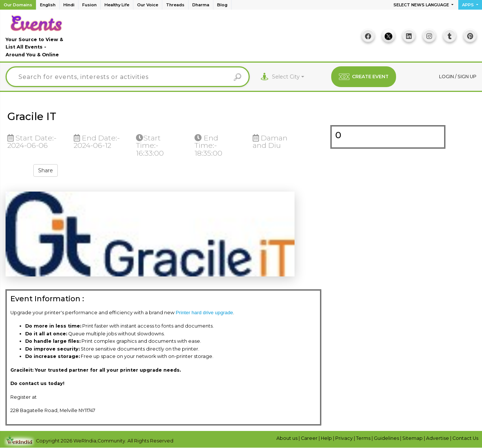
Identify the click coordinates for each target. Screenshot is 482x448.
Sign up (467, 77)
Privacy (345, 438)
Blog (222, 5)
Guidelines (387, 438)
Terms (364, 438)
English (48, 5)
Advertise (438, 438)
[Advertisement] (212, 38)
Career (310, 438)
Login (447, 77)
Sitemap (413, 438)
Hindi (69, 5)
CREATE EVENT (364, 77)
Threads (175, 5)
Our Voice (148, 5)
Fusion (89, 5)
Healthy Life (117, 5)
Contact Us (465, 438)
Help (327, 438)
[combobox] (288, 77)
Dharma (201, 5)
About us (287, 438)
